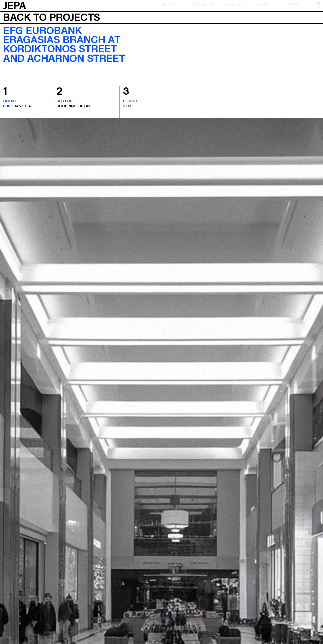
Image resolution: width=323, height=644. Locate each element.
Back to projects (52, 17)
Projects (203, 4)
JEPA (15, 5)
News (262, 4)
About (168, 4)
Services (234, 4)
